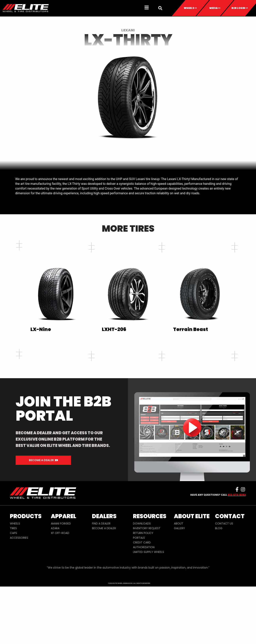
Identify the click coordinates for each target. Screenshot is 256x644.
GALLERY (179, 588)
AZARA (55, 588)
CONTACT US (224, 583)
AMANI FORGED (61, 583)
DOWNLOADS (142, 583)
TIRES (13, 588)
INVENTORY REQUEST (147, 588)
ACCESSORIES (19, 597)
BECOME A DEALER (104, 588)
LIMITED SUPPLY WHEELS (148, 611)
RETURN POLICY (143, 592)
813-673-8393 (237, 554)
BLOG (219, 588)
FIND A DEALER (101, 583)
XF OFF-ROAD (60, 592)
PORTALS (139, 597)
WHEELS (15, 583)
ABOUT (179, 583)
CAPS (13, 592)
